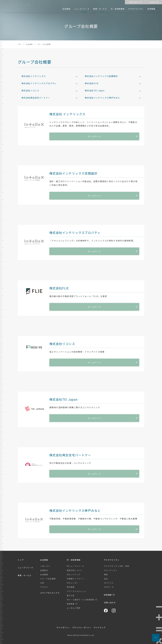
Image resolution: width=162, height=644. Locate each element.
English (152, 2)
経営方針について (74, 570)
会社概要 (44, 574)
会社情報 (66, 9)
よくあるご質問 (74, 608)
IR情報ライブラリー (76, 579)
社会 (106, 579)
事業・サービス (100, 9)
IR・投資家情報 (118, 9)
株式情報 (71, 587)
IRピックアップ (74, 574)
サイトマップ (100, 627)
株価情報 (71, 604)
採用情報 (151, 9)
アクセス (44, 587)
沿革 (42, 583)
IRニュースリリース (75, 566)
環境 (106, 574)
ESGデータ (109, 587)
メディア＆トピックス (50, 593)
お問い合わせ (134, 2)
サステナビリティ (136, 9)
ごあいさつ (45, 566)
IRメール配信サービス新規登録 (80, 600)
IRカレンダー (73, 583)
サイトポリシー (63, 627)
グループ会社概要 (48, 579)
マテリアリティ (111, 570)
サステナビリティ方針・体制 (117, 566)
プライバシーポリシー (82, 627)
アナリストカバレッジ (76, 591)
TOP (19, 44)
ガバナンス (109, 583)
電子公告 (71, 595)
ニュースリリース (82, 9)
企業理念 (44, 570)
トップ (21, 560)
